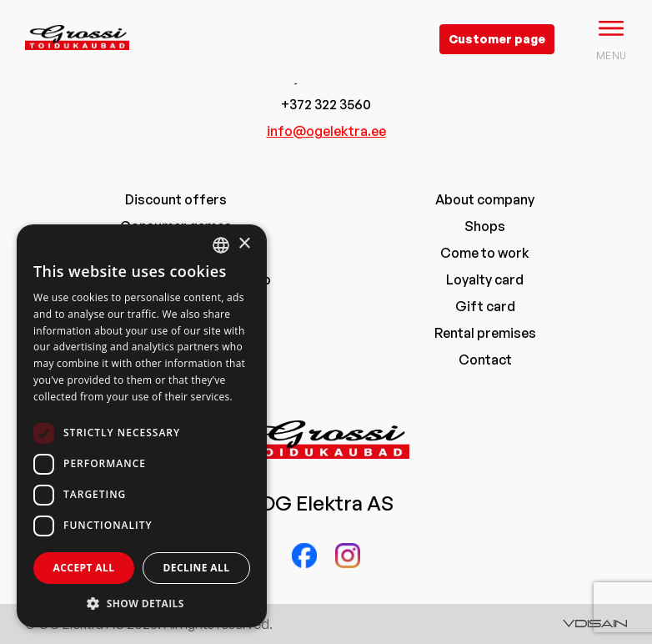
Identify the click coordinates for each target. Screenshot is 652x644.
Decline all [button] (197, 568)
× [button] (244, 244)
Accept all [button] (84, 568)
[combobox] (221, 245)
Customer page (497, 39)
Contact (485, 360)
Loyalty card (485, 279)
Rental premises (485, 333)
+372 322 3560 (326, 104)
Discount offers (176, 199)
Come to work (485, 253)
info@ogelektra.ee (326, 131)
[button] (142, 603)
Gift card (485, 306)
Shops (485, 226)
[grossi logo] (77, 63)
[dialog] (142, 426)
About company (485, 199)
